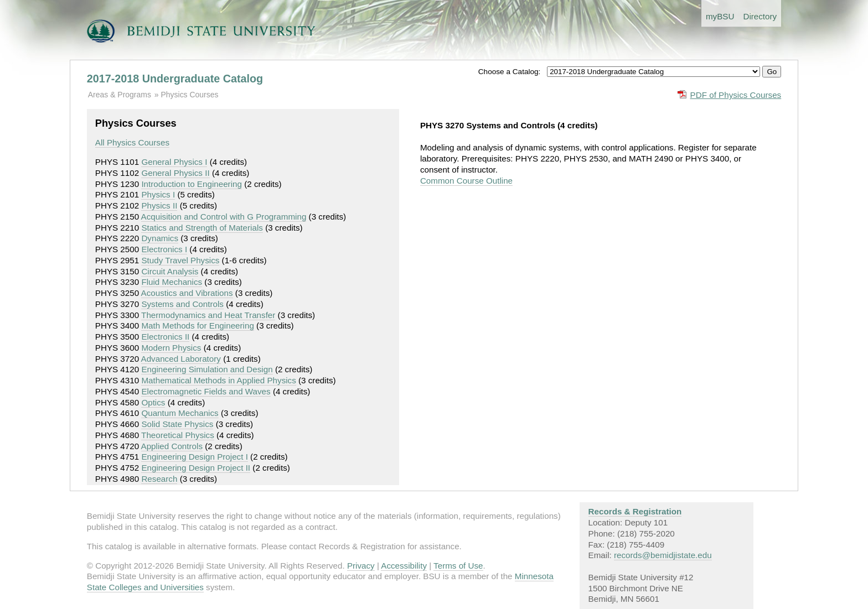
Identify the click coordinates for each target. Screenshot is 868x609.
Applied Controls (172, 446)
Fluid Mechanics (172, 282)
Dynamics (160, 238)
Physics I (158, 194)
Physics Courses (189, 95)
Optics (153, 402)
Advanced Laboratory (181, 359)
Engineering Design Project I (194, 457)
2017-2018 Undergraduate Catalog (175, 79)
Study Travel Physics (180, 260)
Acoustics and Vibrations (187, 293)
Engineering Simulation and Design (207, 369)
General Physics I (174, 162)
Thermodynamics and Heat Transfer (208, 315)
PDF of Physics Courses (736, 95)
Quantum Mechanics (180, 413)
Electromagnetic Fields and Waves (206, 391)
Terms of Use (458, 566)
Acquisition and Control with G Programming (224, 217)
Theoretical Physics (178, 435)
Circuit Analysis (170, 271)
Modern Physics (171, 348)
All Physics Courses (132, 142)
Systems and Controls (182, 304)
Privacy (361, 566)
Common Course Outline (466, 181)
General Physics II (175, 173)
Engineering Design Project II (196, 468)
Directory (760, 16)
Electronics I (164, 249)
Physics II (159, 205)
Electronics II (165, 337)
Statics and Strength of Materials (202, 228)
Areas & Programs (120, 95)
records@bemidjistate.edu (663, 555)
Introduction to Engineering (192, 184)
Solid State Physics (177, 424)
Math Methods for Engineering (197, 326)
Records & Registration (635, 511)
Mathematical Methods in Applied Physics (218, 380)
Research (159, 479)
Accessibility (404, 566)
